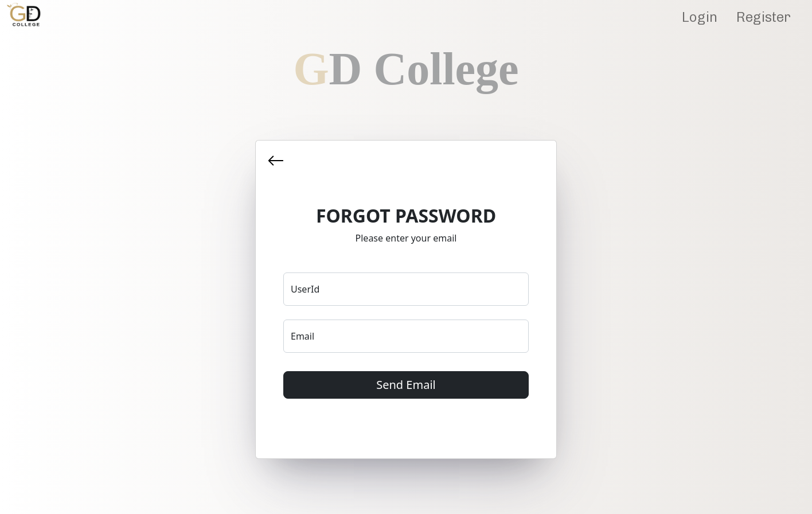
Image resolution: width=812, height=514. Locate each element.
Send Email (406, 385)
